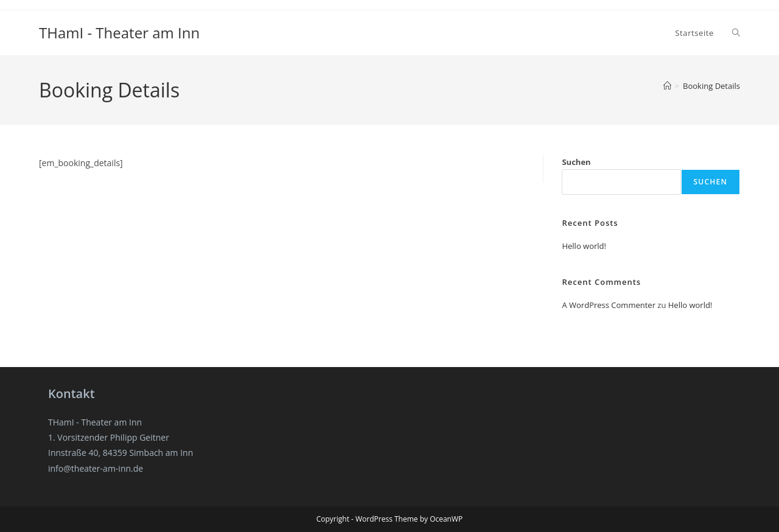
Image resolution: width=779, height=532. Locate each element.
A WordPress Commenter (609, 305)
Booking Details (711, 86)
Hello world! (584, 246)
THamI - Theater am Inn (119, 33)
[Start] (667, 86)
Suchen (576, 162)
